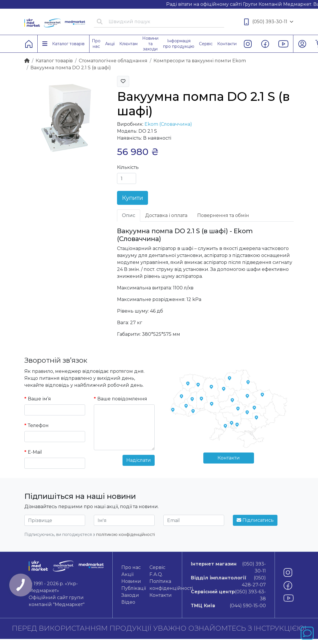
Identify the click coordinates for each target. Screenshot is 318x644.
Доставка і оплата (166, 215)
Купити (132, 198)
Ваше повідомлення (122, 399)
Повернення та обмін (223, 215)
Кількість (128, 167)
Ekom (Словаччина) (168, 124)
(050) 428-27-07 (228, 581)
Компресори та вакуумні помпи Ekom (200, 61)
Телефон (38, 425)
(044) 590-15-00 (228, 606)
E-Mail (35, 452)
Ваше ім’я (39, 399)
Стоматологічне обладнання (113, 61)
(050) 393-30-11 (269, 22)
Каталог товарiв (54, 61)
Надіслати (139, 460)
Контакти (229, 458)
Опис (129, 215)
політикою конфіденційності (126, 534)
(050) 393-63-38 (228, 595)
